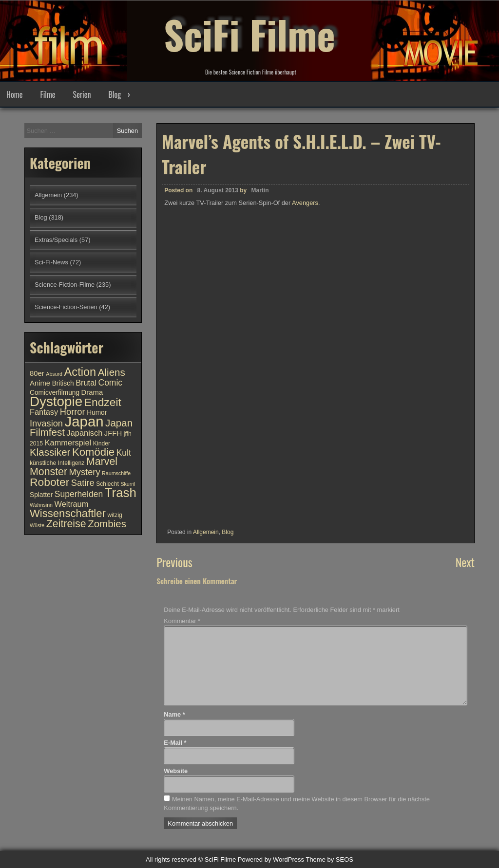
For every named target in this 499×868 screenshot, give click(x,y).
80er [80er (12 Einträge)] (37, 373)
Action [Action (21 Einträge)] (80, 372)
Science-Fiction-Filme (65, 285)
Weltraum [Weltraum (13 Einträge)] (72, 504)
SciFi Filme (249, 34)
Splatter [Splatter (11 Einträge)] (41, 495)
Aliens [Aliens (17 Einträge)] (112, 372)
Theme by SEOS (329, 859)
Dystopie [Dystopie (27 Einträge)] (56, 401)
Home (14, 94)
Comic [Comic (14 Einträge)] (110, 383)
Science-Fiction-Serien (66, 307)
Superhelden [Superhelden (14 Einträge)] (79, 494)
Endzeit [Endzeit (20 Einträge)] (103, 402)
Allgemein (206, 532)
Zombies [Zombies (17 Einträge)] (107, 524)
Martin (260, 190)
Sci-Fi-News (51, 262)
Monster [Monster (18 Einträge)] (48, 472)
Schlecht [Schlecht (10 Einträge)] (107, 484)
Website (176, 771)
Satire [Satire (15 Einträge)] (83, 483)
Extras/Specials (56, 240)
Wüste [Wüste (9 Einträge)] (37, 525)
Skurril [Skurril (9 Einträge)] (128, 484)
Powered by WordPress (271, 859)
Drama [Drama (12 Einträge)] (92, 392)
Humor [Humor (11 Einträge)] (97, 413)
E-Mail (175, 743)
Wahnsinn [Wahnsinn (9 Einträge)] (41, 505)
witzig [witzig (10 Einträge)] (115, 515)
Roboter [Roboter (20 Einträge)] (49, 482)
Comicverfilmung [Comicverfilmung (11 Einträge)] (55, 393)
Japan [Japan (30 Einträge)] (84, 421)
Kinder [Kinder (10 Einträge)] (102, 443)
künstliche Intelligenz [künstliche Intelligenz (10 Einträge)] (57, 463)
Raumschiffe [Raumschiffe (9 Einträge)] (116, 473)
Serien (82, 94)
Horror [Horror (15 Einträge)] (73, 412)
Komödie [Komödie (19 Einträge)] (93, 452)
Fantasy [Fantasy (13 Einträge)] (44, 412)
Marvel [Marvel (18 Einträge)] (102, 462)
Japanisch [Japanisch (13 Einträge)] (85, 433)
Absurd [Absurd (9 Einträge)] (54, 374)
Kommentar (182, 621)
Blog (115, 94)
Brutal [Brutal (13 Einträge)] (86, 383)
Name (174, 714)
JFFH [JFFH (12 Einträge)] (113, 433)
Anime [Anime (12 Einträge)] (40, 383)
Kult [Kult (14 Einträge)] (124, 453)
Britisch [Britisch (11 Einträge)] (63, 383)
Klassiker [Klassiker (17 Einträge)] (50, 452)
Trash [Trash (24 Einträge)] (121, 493)
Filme (48, 94)
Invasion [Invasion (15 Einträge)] (46, 423)
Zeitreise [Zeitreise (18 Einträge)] (66, 524)
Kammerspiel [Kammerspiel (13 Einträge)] (68, 443)
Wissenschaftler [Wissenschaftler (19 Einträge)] (68, 513)
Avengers (305, 203)
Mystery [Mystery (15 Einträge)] (85, 472)
